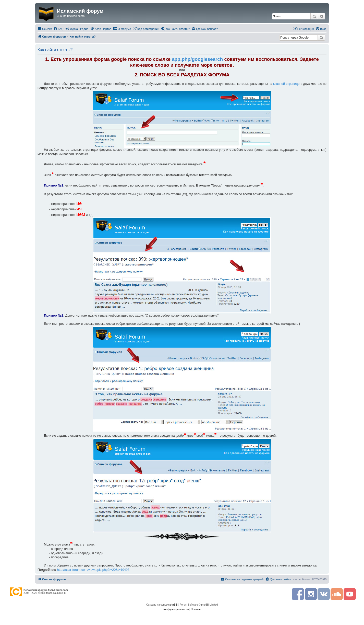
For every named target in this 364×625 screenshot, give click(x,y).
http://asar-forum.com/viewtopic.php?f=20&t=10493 (93, 570)
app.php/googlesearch (197, 59)
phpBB (173, 605)
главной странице (286, 84)
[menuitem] (58, 29)
